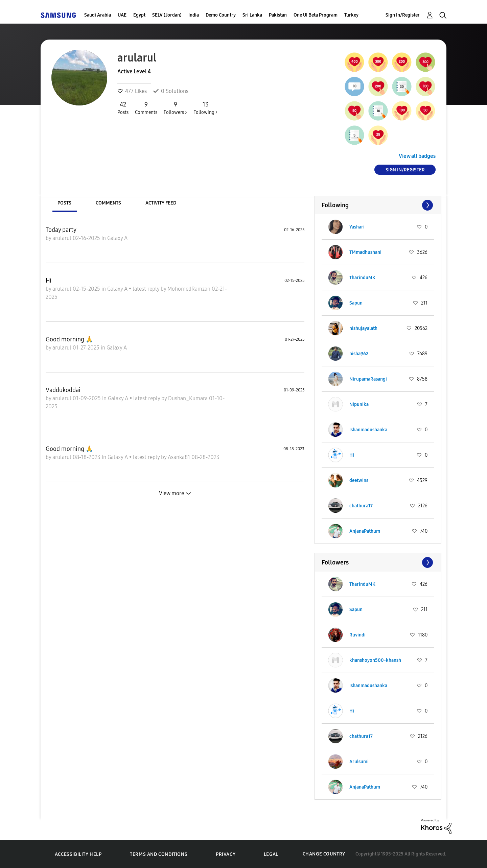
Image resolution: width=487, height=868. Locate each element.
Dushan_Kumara (189, 398)
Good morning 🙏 (69, 339)
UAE (122, 15)
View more (171, 493)
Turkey (351, 15)
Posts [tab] (64, 203)
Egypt (139, 15)
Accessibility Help (78, 854)
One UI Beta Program (316, 15)
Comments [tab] (108, 203)
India (194, 15)
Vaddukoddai (63, 390)
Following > (205, 108)
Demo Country (221, 15)
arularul (63, 238)
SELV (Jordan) (167, 15)
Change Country (324, 854)
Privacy (226, 854)
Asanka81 (180, 457)
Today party (61, 230)
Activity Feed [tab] (161, 203)
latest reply (147, 289)
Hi (49, 281)
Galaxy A (117, 238)
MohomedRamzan (190, 289)
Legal (271, 854)
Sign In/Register (403, 15)
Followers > (175, 108)
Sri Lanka (252, 15)
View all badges (417, 156)
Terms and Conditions (159, 854)
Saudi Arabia (98, 15)
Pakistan (278, 15)
